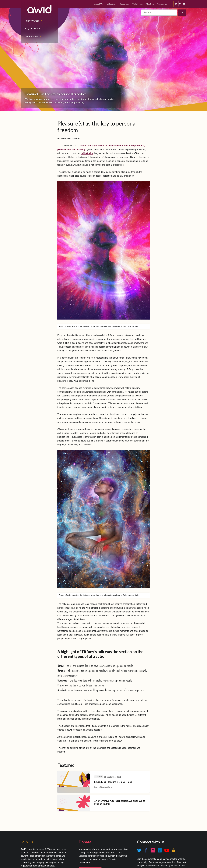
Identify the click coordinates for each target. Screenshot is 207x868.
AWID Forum (137, 4)
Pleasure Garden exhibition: (69, 326)
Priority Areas (32, 21)
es (184, 4)
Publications (111, 4)
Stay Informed (32, 28)
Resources (124, 4)
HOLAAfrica (87, 153)
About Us (99, 4)
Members (150, 4)
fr (180, 4)
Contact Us (162, 4)
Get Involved (32, 36)
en (176, 4)
